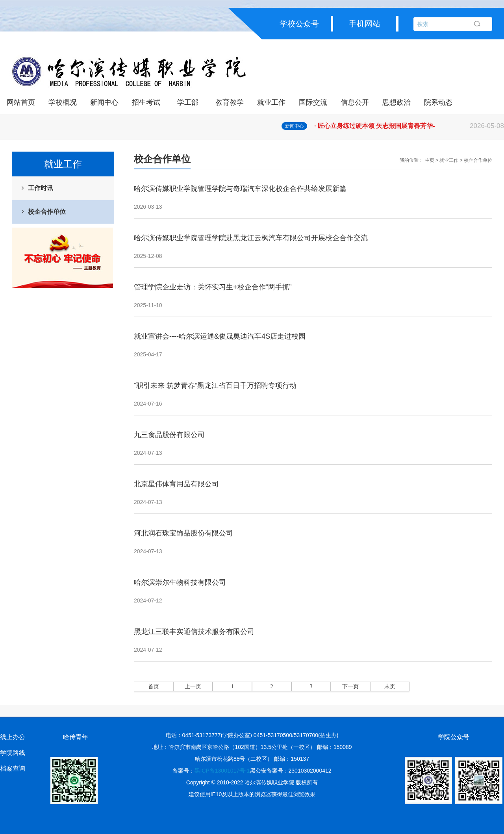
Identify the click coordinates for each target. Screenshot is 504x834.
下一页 (350, 687)
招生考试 (146, 102)
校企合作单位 (47, 212)
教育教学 (230, 102)
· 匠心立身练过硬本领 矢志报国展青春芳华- (409, 126)
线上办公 (13, 737)
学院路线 (13, 753)
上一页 (193, 687)
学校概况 (63, 102)
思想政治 (397, 102)
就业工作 (271, 102)
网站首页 (21, 102)
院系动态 (438, 102)
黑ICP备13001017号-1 (222, 771)
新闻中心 (104, 102)
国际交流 (313, 102)
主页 (430, 160)
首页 (154, 687)
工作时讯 (41, 188)
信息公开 (355, 102)
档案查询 (13, 768)
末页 (390, 687)
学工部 (188, 102)
